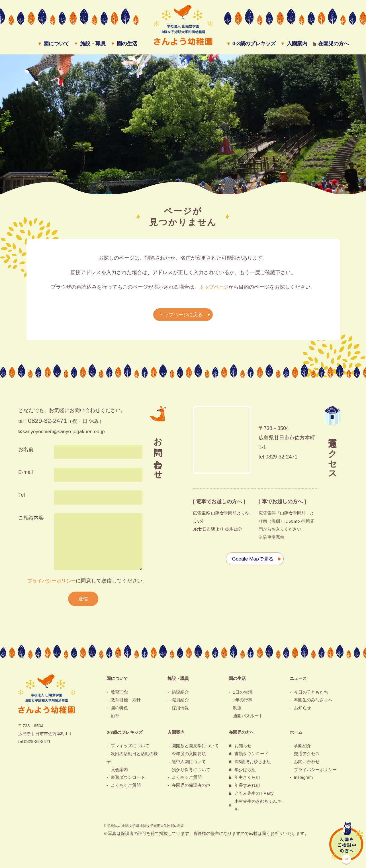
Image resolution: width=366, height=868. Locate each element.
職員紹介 (180, 702)
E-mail (25, 474)
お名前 (26, 451)
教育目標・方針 (126, 702)
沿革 (115, 718)
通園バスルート (248, 718)
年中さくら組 (247, 780)
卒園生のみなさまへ (313, 702)
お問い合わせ (307, 764)
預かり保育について (191, 772)
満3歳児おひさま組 (253, 764)
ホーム (296, 734)
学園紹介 (302, 748)
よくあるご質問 (126, 787)
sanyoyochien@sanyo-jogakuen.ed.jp (65, 433)
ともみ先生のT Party (254, 795)
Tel (22, 497)
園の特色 (119, 710)
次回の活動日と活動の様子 (132, 760)
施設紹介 (180, 694)
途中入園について (189, 764)
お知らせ (302, 710)
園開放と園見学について (195, 748)
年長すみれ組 (247, 787)
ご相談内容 (31, 519)
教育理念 (119, 694)
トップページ (214, 289)
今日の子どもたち (311, 694)
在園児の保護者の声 (191, 787)
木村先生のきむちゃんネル (258, 807)
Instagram (303, 780)
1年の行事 (243, 702)
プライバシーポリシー (50, 582)
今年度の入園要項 (189, 756)
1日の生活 (243, 694)
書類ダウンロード (128, 780)
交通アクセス (307, 756)
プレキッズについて (130, 748)
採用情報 (180, 710)
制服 (237, 710)
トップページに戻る (180, 316)
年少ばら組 (245, 772)
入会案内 (119, 772)
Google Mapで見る (252, 560)
